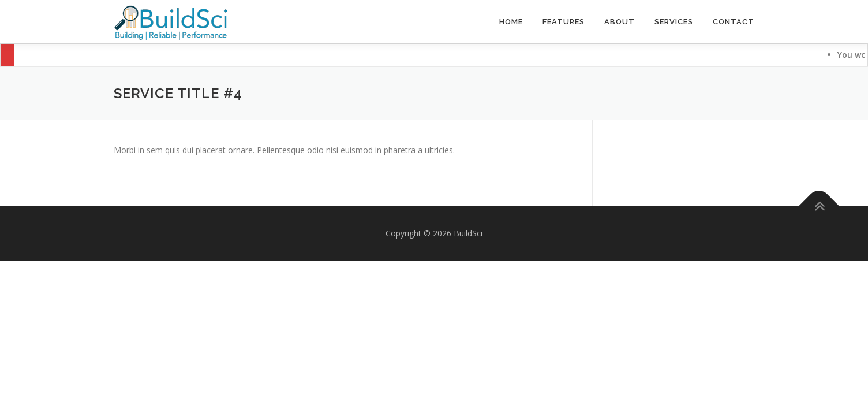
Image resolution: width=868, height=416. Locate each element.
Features (564, 22)
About (620, 22)
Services (674, 22)
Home (511, 22)
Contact (734, 22)
